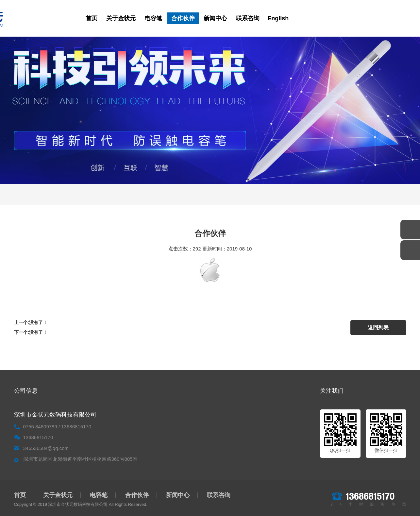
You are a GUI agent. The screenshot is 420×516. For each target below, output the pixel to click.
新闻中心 (215, 18)
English (278, 18)
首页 (92, 18)
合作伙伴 (183, 18)
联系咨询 (248, 18)
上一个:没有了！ (31, 322)
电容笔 (153, 18)
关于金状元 (121, 18)
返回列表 (378, 327)
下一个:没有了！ (31, 332)
